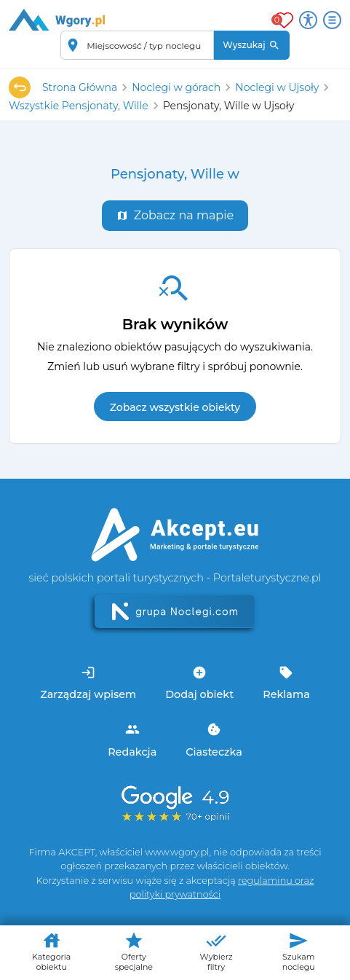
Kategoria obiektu (51, 951)
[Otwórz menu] (332, 20)
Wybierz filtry (216, 951)
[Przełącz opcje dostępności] (308, 20)
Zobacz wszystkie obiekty (175, 407)
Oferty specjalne (134, 951)
